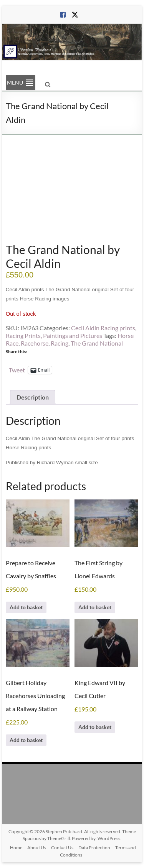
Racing (60, 343)
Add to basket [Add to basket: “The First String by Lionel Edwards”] (95, 607)
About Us (37, 848)
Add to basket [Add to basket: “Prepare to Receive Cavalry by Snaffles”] (26, 607)
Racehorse (35, 343)
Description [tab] (33, 397)
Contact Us (62, 848)
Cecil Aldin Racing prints (103, 328)
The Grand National (97, 343)
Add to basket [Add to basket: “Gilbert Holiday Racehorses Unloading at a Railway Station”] (26, 740)
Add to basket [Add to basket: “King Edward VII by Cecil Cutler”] (95, 727)
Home (16, 848)
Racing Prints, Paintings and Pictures (54, 335)
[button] (15, 83)
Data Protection (94, 848)
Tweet (17, 370)
